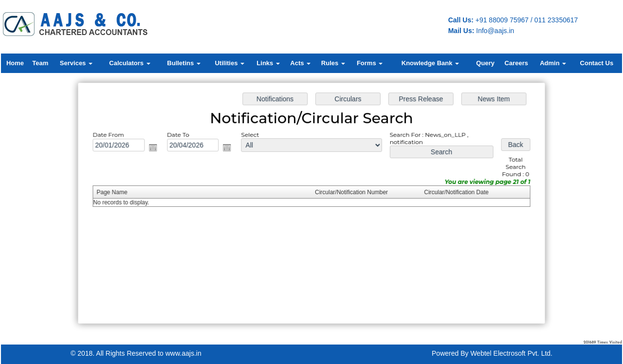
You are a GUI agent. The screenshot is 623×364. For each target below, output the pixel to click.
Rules (333, 63)
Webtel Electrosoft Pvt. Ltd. (511, 353)
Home (15, 63)
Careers (516, 63)
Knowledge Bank (430, 63)
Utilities (229, 63)
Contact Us (597, 63)
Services (76, 63)
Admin (553, 63)
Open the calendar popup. (156, 149)
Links (268, 63)
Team (40, 63)
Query (485, 63)
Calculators (129, 63)
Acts (300, 63)
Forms (370, 63)
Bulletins (184, 63)
